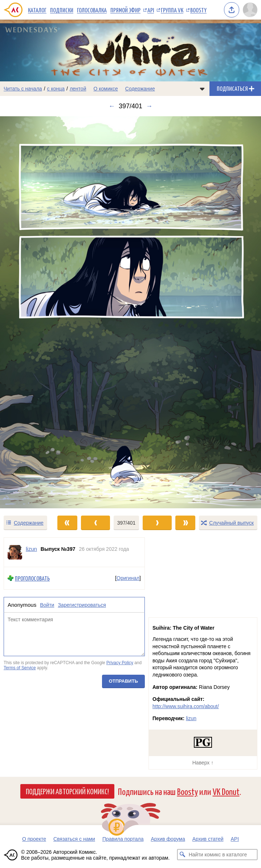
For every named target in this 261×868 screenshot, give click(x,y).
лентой (78, 89)
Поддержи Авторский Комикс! (67, 791)
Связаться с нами (74, 839)
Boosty (198, 10)
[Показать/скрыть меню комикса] (202, 89)
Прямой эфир (125, 10)
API (151, 10)
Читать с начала (23, 89)
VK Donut (226, 791)
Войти (47, 605)
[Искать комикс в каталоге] (183, 855)
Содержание (140, 89)
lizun (191, 718)
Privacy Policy (120, 663)
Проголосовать (32, 578)
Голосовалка (92, 10)
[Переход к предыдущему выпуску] (33, 312)
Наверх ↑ (203, 763)
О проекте (34, 839)
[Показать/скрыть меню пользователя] (250, 10)
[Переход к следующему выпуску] (130, 312)
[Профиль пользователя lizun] (15, 552)
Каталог (37, 10)
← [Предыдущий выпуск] (112, 106)
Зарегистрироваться (82, 605)
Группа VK (172, 10)
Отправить (123, 681)
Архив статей (208, 839)
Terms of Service (20, 668)
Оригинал (128, 578)
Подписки (62, 10)
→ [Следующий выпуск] (149, 106)
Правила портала (123, 839)
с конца (56, 89)
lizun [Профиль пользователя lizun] (31, 549)
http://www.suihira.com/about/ (186, 706)
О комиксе (105, 89)
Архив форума (168, 839)
